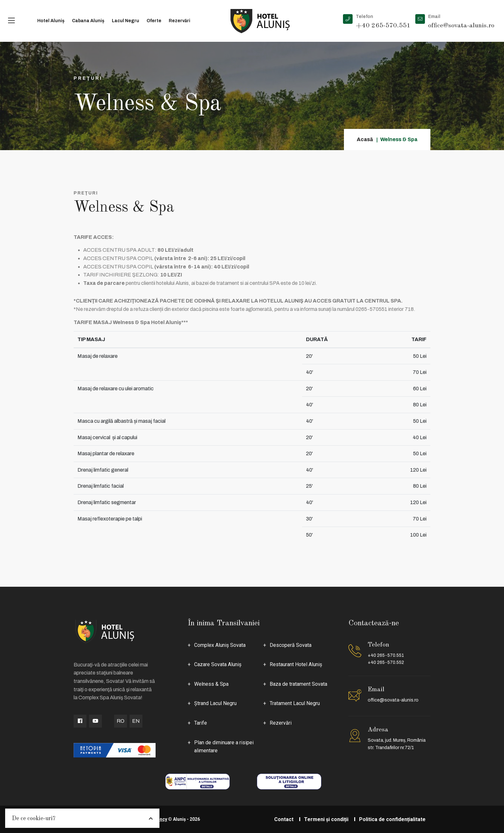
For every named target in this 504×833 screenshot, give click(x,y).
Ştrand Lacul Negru (215, 703)
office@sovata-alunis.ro (393, 700)
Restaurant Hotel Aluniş (296, 664)
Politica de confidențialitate (392, 819)
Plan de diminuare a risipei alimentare (224, 747)
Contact (284, 819)
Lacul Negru (126, 21)
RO (121, 721)
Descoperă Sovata (291, 645)
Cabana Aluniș (88, 21)
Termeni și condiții (326, 819)
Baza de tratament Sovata (298, 684)
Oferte (154, 21)
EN (136, 721)
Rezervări (180, 21)
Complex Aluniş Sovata (220, 645)
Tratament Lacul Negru (295, 703)
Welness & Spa (211, 684)
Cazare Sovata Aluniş (218, 664)
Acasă (365, 139)
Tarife (201, 723)
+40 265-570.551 (386, 655)
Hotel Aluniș (51, 21)
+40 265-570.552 (386, 662)
